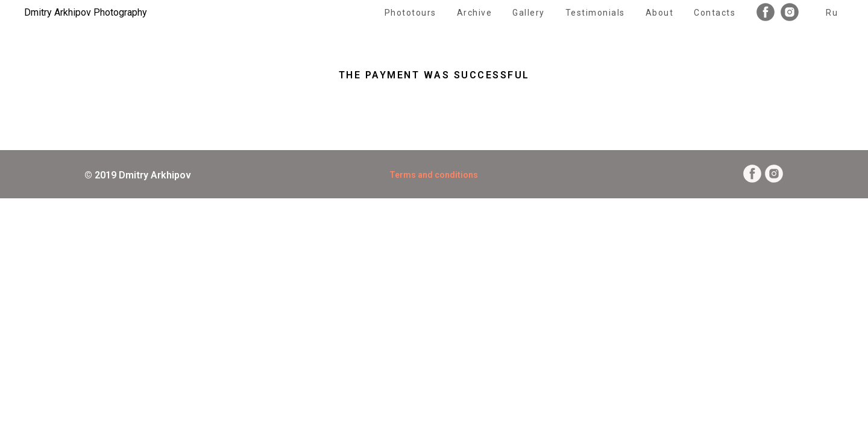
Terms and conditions (434, 175)
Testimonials (595, 13)
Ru (832, 13)
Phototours (410, 13)
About (660, 13)
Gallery (529, 13)
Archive (475, 13)
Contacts (715, 13)
